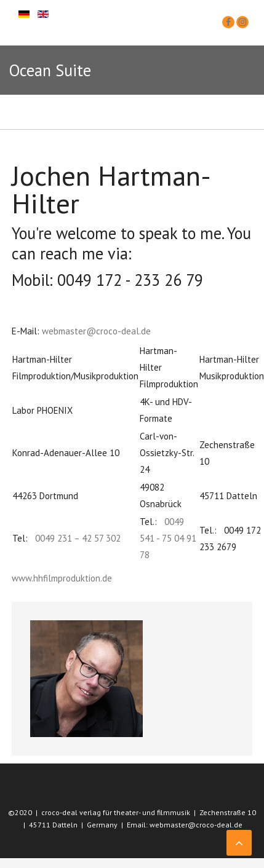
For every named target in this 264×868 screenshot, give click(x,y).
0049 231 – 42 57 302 (78, 538)
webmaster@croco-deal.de (96, 331)
